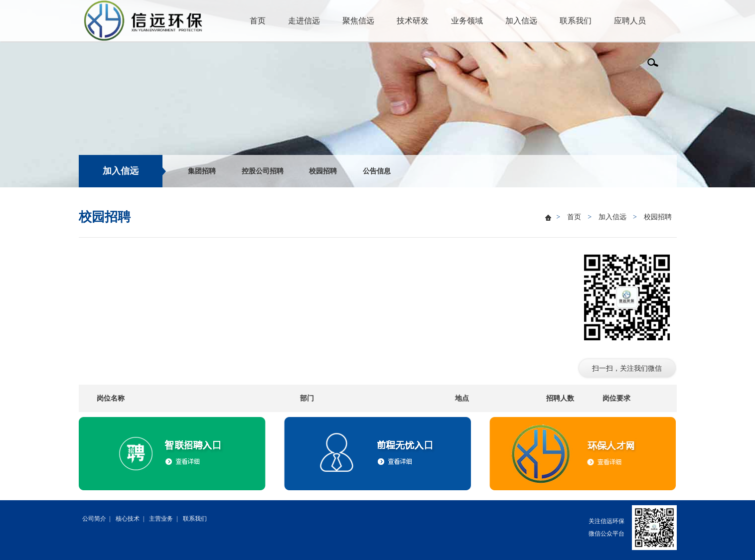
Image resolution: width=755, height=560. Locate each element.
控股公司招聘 (263, 171)
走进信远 (304, 21)
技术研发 (413, 21)
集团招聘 (202, 171)
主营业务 (161, 519)
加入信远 (521, 21)
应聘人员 (630, 21)
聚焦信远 (358, 21)
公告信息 (377, 171)
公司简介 (94, 519)
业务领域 (467, 21)
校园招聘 (323, 171)
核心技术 (128, 519)
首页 (258, 21)
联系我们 (576, 21)
